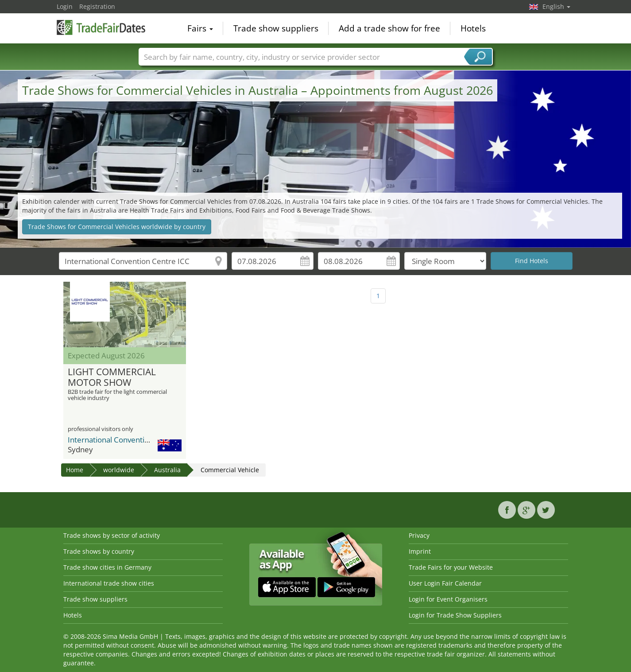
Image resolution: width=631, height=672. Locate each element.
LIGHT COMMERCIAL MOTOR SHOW (112, 377)
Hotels (473, 28)
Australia (167, 470)
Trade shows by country (99, 551)
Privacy (419, 535)
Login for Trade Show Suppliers (455, 615)
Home (75, 470)
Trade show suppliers (276, 28)
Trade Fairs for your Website (451, 567)
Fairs (200, 28)
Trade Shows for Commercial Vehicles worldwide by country (117, 227)
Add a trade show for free (389, 28)
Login (65, 6)
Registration (97, 6)
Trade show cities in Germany (107, 567)
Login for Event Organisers (448, 599)
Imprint (420, 551)
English (556, 6)
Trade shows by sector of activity (112, 535)
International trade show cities (109, 583)
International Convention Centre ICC (130, 440)
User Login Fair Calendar (445, 583)
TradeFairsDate (101, 27)
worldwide (119, 470)
